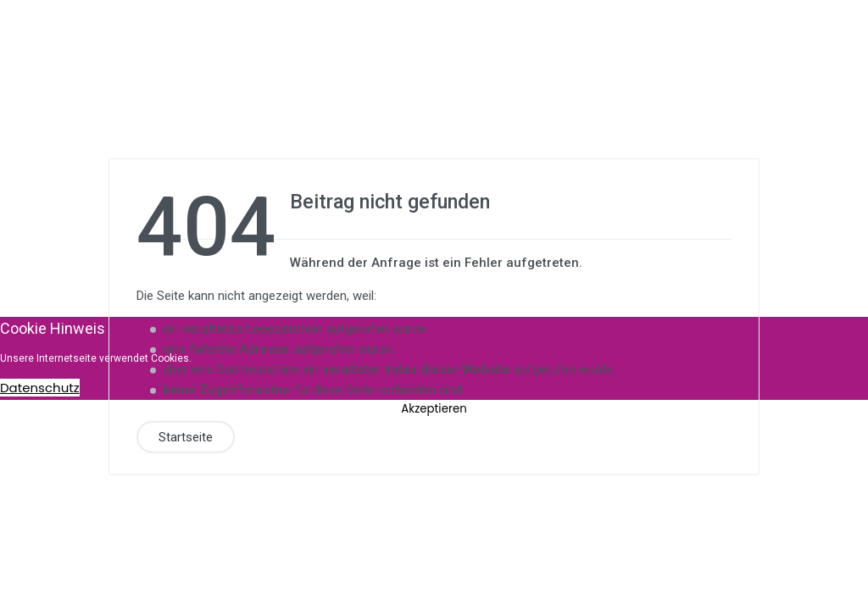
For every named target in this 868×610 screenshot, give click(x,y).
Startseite (186, 436)
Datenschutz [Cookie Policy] (40, 388)
